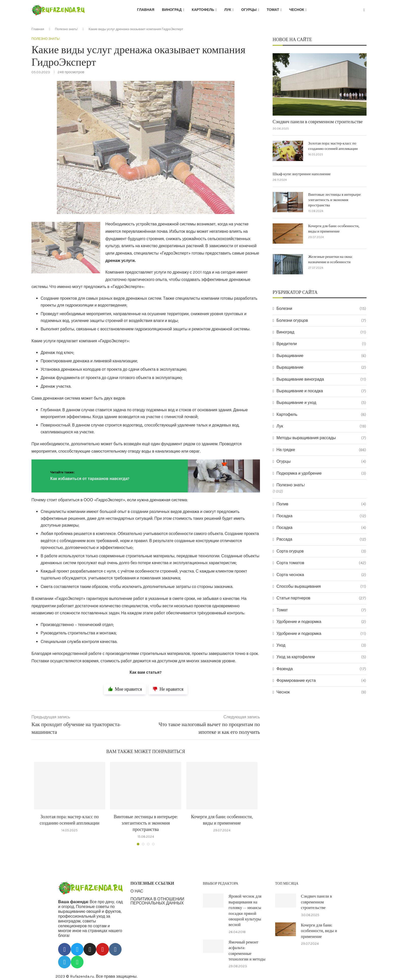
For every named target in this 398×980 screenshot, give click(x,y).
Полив (321, 504)
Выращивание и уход (321, 403)
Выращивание (321, 356)
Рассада (321, 539)
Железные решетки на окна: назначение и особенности (330, 259)
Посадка (321, 516)
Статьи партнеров (321, 598)
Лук (228, 10)
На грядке (321, 450)
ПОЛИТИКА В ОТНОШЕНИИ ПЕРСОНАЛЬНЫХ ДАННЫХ (157, 901)
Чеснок (297, 10)
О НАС (137, 891)
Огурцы (249, 10)
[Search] (364, 10)
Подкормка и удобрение (321, 473)
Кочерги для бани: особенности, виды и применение (334, 229)
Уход (321, 645)
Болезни (321, 309)
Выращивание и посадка (321, 391)
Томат (273, 10)
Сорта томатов (321, 563)
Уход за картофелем (321, 657)
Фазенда (321, 669)
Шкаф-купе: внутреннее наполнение (302, 174)
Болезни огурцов (321, 320)
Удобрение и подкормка (321, 622)
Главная (146, 10)
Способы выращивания (321, 586)
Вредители (321, 344)
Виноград (172, 10)
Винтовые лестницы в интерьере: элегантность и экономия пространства (146, 823)
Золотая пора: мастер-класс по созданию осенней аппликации (333, 146)
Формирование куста (321, 681)
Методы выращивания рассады (321, 438)
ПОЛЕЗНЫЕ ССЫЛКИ (152, 883)
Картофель (203, 10)
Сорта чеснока (321, 575)
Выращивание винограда (321, 379)
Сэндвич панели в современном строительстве (318, 122)
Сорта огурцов (321, 551)
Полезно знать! (66, 29)
